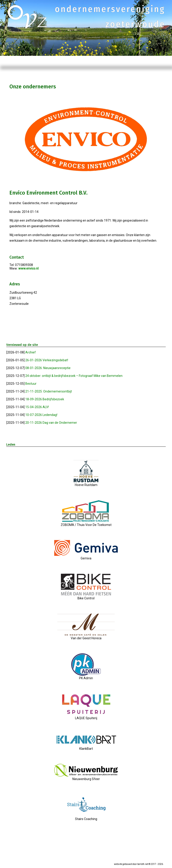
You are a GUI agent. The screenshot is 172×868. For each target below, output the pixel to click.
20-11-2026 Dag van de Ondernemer (51, 423)
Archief (31, 352)
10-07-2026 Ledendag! (41, 415)
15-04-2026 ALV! (37, 407)
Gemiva (86, 557)
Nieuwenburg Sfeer (86, 777)
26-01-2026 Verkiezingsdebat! (47, 360)
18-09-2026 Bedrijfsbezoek (45, 399)
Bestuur (31, 384)
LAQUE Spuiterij (86, 716)
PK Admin (86, 676)
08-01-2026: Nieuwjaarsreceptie (48, 368)
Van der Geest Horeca (86, 636)
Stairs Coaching (86, 817)
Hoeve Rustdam (86, 483)
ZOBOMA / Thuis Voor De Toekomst (86, 523)
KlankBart (86, 747)
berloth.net (143, 864)
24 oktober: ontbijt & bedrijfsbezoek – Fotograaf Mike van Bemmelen (74, 376)
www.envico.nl (28, 268)
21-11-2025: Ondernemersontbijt (49, 391)
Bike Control (86, 596)
